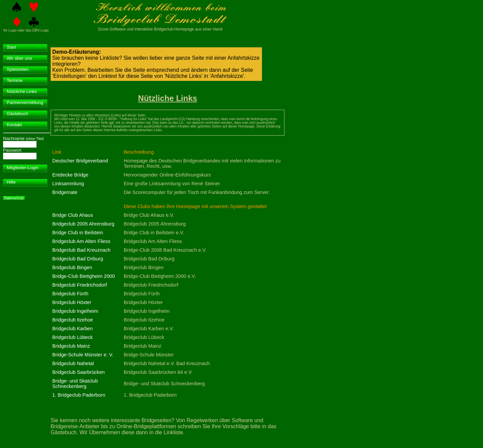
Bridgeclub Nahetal (73, 363)
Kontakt (14, 125)
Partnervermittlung (25, 103)
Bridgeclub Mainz (71, 346)
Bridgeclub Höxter (72, 302)
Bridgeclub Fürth (70, 294)
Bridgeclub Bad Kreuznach (82, 250)
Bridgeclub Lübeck (73, 337)
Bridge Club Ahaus (73, 215)
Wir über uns (19, 58)
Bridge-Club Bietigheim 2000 (84, 276)
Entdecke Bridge (70, 175)
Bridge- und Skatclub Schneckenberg (75, 384)
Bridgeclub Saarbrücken (78, 372)
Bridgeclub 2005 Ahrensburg (83, 224)
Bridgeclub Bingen (72, 267)
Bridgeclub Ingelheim (75, 311)
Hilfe (11, 182)
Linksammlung (68, 184)
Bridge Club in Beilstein (78, 233)
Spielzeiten (18, 69)
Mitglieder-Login (23, 168)
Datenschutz (14, 198)
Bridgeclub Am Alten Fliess (82, 241)
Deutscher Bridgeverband (80, 161)
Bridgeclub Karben (73, 329)
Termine (15, 80)
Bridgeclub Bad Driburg (78, 259)
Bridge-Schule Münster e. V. (83, 355)
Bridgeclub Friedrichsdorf (80, 285)
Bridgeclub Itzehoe (73, 320)
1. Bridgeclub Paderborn (79, 395)
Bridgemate (65, 192)
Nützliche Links (22, 91)
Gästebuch (17, 114)
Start (11, 47)
